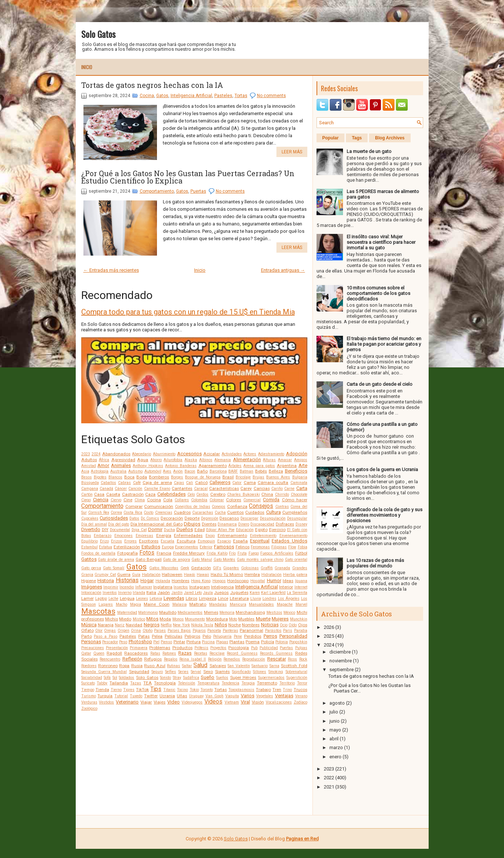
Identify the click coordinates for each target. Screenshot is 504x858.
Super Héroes (243, 677)
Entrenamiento (232, 535)
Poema (253, 642)
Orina (136, 631)
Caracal (201, 489)
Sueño (208, 677)
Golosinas (250, 568)
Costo (149, 512)
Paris (288, 631)
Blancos (115, 477)
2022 (329, 778)
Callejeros (220, 482)
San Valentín (239, 666)
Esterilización (127, 547)
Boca (129, 477)
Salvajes (218, 666)
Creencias (164, 512)
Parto (87, 636)
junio (335, 721)
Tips (156, 689)
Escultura (186, 541)
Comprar (134, 506)
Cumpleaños (295, 512)
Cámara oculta (273, 483)
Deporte (192, 518)
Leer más (292, 152)
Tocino (182, 690)
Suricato (88, 683)
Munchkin (299, 619)
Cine (128, 500)
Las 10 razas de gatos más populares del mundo (375, 563)
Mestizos (274, 613)
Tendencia (230, 683)
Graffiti (267, 568)
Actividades (232, 454)
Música (89, 625)
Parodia (301, 631)
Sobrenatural (296, 672)
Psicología (239, 648)
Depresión (210, 518)
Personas (91, 642)
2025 (329, 636)
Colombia (199, 500)
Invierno (125, 593)
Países (160, 631)
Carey (246, 488)
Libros (192, 598)
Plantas (237, 642)
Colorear (217, 500)
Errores (131, 541)
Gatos (162, 96)
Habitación (151, 575)
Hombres (180, 581)
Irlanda (139, 593)
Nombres (251, 625)
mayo (335, 730)
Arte (303, 465)
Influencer (144, 587)
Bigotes (100, 477)
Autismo (135, 471)
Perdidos (253, 636)
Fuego (254, 553)
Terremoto (267, 683)
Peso (123, 642)
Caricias (262, 488)
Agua (143, 460)
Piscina (208, 642)
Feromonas (260, 547)
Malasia (180, 604)
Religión (215, 659)
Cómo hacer (295, 500)
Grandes (300, 568)
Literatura (239, 598)
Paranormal (251, 630)
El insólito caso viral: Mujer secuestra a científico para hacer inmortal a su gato (381, 242)
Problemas (160, 648)
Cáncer (121, 489)
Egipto (261, 530)
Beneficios (296, 471)
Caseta (113, 494)
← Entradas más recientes (111, 270)
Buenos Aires (278, 477)
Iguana (301, 581)
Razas (185, 653)
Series (183, 672)
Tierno (116, 690)
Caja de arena (157, 483)
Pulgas (301, 648)
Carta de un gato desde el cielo (380, 384)
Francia (164, 553)
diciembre (340, 652)
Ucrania (167, 696)
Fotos (147, 553)
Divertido (91, 529)
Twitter (151, 696)
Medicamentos (190, 613)
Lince (223, 598)
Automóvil (153, 471)
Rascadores (136, 653)
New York (181, 625)
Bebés (261, 471)
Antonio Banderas (181, 466)
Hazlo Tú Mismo (227, 574)
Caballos (108, 483)
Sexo (208, 672)
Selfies (171, 672)
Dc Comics (150, 518)
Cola (168, 500)
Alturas (269, 460)
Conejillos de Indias (193, 507)
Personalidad (293, 636)
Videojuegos (192, 702)
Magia (136, 604)
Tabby (102, 683)
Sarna (274, 666)
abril (334, 739)
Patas (144, 636)
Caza (150, 494)
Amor (103, 465)
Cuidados (255, 512)
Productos (183, 648)
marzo (336, 747)
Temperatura (208, 683)
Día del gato (119, 524)
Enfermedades (188, 535)
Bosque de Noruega (203, 477)
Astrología (100, 471)
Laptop (101, 599)
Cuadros (182, 512)
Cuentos (235, 512)
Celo (191, 494)
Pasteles (223, 96)
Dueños (185, 529)
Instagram (200, 587)
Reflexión (132, 659)
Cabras (124, 483)
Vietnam (232, 702)
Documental (120, 530)
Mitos (152, 619)
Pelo (207, 636)
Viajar (146, 702)
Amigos (301, 460)
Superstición (297, 678)
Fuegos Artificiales (277, 553)
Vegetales (265, 696)
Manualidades (261, 604)
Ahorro (156, 460)
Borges (177, 477)
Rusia (137, 666)
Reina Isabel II (193, 659)
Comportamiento (157, 191)
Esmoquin (206, 541)
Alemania (223, 460)
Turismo (89, 696)
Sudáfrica (191, 678)
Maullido (168, 612)
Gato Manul (202, 560)
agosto (337, 703)
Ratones (169, 653)
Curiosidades (114, 518)
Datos (134, 518)
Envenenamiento (293, 536)
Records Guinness (276, 653)
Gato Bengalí (149, 559)
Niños (221, 625)
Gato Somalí (114, 568)
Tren (277, 690)
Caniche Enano (157, 489)
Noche (235, 625)
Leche (113, 599)
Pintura (194, 642)
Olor (99, 631)
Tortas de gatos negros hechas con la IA (152, 85)
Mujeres (280, 619)
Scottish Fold (294, 666)
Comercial (252, 500)
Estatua (106, 547)
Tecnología (165, 683)
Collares (182, 500)
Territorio (287, 683)
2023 (86, 454)
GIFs (217, 568)
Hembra (252, 574)
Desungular (297, 518)
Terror (302, 683)
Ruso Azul (155, 666)
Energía (164, 535)
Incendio (127, 587)
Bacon (190, 471)
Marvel (301, 604)
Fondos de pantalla (98, 553)
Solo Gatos (98, 34)
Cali (190, 483)
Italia (151, 592)
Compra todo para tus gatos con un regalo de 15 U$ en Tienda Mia (188, 312)
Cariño (277, 489)
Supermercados (271, 678)
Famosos (224, 547)
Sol (115, 678)
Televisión (187, 683)
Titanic (169, 690)
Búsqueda (90, 483)
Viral (245, 702)
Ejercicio (277, 530)
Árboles (235, 466)
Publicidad (269, 648)
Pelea (157, 636)
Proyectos (218, 648)
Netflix (166, 625)
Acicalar (212, 454)
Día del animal (94, 524)
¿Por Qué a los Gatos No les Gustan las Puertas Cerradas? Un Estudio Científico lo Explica (188, 177)
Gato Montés (225, 560)
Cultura (274, 512)
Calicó (201, 483)
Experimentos (187, 547)
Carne (289, 489)
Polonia (282, 642)
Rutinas (174, 666)
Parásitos (273, 631)
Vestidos (106, 702)
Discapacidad (262, 524)
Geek (185, 568)
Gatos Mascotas (164, 568)
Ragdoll (114, 653)
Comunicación (159, 506)
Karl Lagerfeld (273, 593)
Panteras (230, 631)
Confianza (237, 506)
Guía (136, 575)
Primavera (139, 648)
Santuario (260, 666)
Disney (301, 524)
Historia (106, 581)
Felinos (243, 547)
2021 (329, 787)
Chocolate (299, 494)
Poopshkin (298, 642)
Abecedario (142, 454)
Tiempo (88, 690)
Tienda (102, 690)
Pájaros (199, 631)
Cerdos (202, 494)
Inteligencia (222, 587)
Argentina (287, 466)
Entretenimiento (263, 536)
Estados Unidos (289, 541)
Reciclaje (217, 653)
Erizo (104, 541)
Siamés (222, 672)
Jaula (208, 593)
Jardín (177, 593)
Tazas (136, 683)
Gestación (201, 568)
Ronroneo (108, 666)
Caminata (299, 483)
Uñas (182, 696)
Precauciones (93, 648)
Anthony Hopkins (148, 466)
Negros (152, 625)
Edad (200, 530)
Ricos (292, 659)
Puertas (198, 191)
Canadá (106, 489)
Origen (124, 631)
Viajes (160, 702)
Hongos (219, 581)
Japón (164, 592)
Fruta (242, 553)
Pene (238, 636)
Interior (286, 587)
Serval (196, 672)
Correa (116, 512)
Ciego (86, 500)
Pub (254, 648)
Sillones (260, 672)
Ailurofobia (173, 460)
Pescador (110, 642)
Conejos (219, 507)
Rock (303, 659)
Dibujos (192, 524)
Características (224, 488)
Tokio (194, 690)
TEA (148, 683)
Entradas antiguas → (283, 270)
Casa (99, 494)
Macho (121, 604)
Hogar (147, 581)
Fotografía (128, 553)
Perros (270, 636)
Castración (133, 494)
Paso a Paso (106, 636)
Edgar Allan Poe (220, 530)
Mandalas (218, 604)
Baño (202, 471)
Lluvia (256, 599)
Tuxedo (136, 696)
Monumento (195, 619)
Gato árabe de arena (116, 560)
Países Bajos (179, 631)
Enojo (210, 536)
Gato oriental (296, 560)
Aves (167, 471)
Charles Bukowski (244, 494)
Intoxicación (91, 593)
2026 (329, 627)
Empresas (144, 536)
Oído (293, 625)
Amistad (89, 466)
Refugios (153, 659)
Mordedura (217, 619)
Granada (282, 568)
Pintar (179, 642)
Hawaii (203, 575)
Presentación (117, 648)
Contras (282, 507)
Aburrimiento (164, 454)
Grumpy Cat (105, 575)
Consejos (261, 506)
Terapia (248, 683)
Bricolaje (243, 477)
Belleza (276, 471)
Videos (213, 702)
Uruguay (196, 696)
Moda (165, 619)
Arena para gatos (259, 466)
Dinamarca (227, 524)
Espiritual (260, 541)
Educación (245, 530)
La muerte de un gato (369, 151)
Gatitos (89, 559)
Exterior (206, 547)
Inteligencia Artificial (191, 96)
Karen (255, 593)
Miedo (125, 619)
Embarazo (103, 536)
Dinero (244, 524)
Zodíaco (301, 702)
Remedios (232, 659)
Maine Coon (157, 604)
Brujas (258, 477)
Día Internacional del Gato (157, 524)
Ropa (124, 666)
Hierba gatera (295, 575)
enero (335, 757)
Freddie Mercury (189, 553)
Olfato (87, 630)
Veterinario (127, 702)
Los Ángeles (289, 599)
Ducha (169, 530)
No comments (271, 96)
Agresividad (123, 460)
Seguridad (139, 672)
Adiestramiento (271, 454)
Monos (178, 619)
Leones (142, 599)
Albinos (206, 460)
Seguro (157, 672)
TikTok (142, 690)
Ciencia (101, 500)
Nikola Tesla (202, 625)
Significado (241, 672)
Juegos (221, 592)
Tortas (241, 96)
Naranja (106, 625)
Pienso (166, 642)
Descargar (249, 518)
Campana (90, 489)
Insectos (181, 587)
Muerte (263, 619)
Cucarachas (203, 512)
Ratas (155, 653)
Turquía (105, 696)
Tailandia (119, 683)
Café (137, 483)
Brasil (228, 477)
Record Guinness (242, 653)
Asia (85, 471)
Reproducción (254, 659)
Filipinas (279, 547)
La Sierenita (297, 593)
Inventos (110, 593)
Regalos (171, 659)
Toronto (207, 690)
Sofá (107, 678)
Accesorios (190, 454)
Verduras (89, 702)
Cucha (220, 512)
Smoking (276, 672)
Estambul (90, 547)
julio (334, 712)
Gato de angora (176, 560)
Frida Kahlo (217, 553)
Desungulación (273, 518)
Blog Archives (390, 138)
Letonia (156, 599)
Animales (121, 465)
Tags (357, 138)
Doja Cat (139, 530)
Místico (139, 619)
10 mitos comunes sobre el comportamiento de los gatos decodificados (378, 293)
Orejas (110, 631)
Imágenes (92, 587)
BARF (233, 471)
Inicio (87, 67)
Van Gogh (215, 696)
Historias (127, 580)
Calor (237, 483)
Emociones (124, 536)
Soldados (126, 678)
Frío (232, 553)
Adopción (297, 454)
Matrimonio (148, 613)
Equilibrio (90, 541)
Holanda (163, 581)
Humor (274, 581)
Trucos (301, 690)
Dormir (155, 529)
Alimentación (247, 460)
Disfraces (285, 524)
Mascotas (98, 611)
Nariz (120, 625)
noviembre (341, 661)
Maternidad (127, 613)
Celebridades (171, 494)
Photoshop (140, 642)
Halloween (172, 574)
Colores (234, 500)
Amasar (285, 460)
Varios (248, 696)
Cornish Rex (99, 512)
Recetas (201, 653)
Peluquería (222, 636)
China (267, 494)
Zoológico (89, 709)
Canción (135, 489)
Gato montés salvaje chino (260, 560)
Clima (140, 500)
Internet (301, 587)
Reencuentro (110, 659)
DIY (105, 530)
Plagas (222, 642)
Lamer (87, 598)
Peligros (192, 636)
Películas (174, 636)
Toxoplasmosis (241, 690)
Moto (233, 619)
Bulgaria (300, 477)
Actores (250, 454)
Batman (246, 471)
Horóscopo (238, 581)
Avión (178, 471)
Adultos (89, 460)
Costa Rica (133, 512)
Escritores (149, 541)
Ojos (303, 625)
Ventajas (284, 696)
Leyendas (174, 598)
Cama (250, 483)
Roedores (89, 666)
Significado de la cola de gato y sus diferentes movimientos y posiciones (385, 515)
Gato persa (91, 568)
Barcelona (218, 471)
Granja (87, 575)
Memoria (227, 613)
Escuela (167, 541)
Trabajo (263, 690)
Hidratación (271, 575)
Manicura (238, 604)
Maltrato (198, 604)
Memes (211, 612)
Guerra (124, 574)
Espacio (224, 541)
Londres (269, 599)
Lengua (127, 598)
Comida (271, 500)
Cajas (179, 483)
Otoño (148, 631)
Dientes (209, 524)
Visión (258, 702)
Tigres (129, 690)
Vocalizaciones (279, 702)
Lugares (106, 604)
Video (174, 702)
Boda (142, 477)
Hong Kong (201, 581)
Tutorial (121, 696)
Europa (168, 547)
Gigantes (231, 568)
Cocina (147, 96)
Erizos (117, 541)
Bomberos (159, 477)
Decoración (172, 518)
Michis (112, 619)
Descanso (229, 518)
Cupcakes (90, 518)
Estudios (151, 547)
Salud (200, 665)
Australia (118, 471)
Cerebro (218, 494)
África (104, 460)
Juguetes (239, 592)
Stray (177, 678)
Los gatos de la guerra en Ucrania (382, 469)
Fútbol (301, 553)
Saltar (187, 666)
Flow (292, 547)
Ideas (288, 581)
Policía (268, 642)
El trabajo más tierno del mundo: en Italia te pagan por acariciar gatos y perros (384, 344)
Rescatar (277, 659)
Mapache (285, 604)
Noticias (270, 625)
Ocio (284, 625)
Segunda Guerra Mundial (104, 672)
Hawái (190, 575)
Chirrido (282, 494)
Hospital (258, 581)
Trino (287, 690)
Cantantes (182, 488)
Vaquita (232, 696)
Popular (331, 138)
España (240, 541)
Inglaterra (163, 587)
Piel (156, 642)
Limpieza (208, 598)
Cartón (87, 494)
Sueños (222, 678)
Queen (99, 653)
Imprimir (111, 587)
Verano (301, 696)
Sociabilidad (92, 678)
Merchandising (250, 612)
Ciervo (116, 500)
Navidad (134, 625)
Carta (302, 488)
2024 (96, 454)
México (289, 613)
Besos (87, 477)
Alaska (191, 460)
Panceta (214, 631)
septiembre (342, 670)
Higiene (89, 581)
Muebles (246, 619)
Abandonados (116, 454)
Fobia (303, 547)
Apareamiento (213, 466)
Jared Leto (193, 593)
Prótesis (201, 648)
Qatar (86, 653)
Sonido (165, 678)
